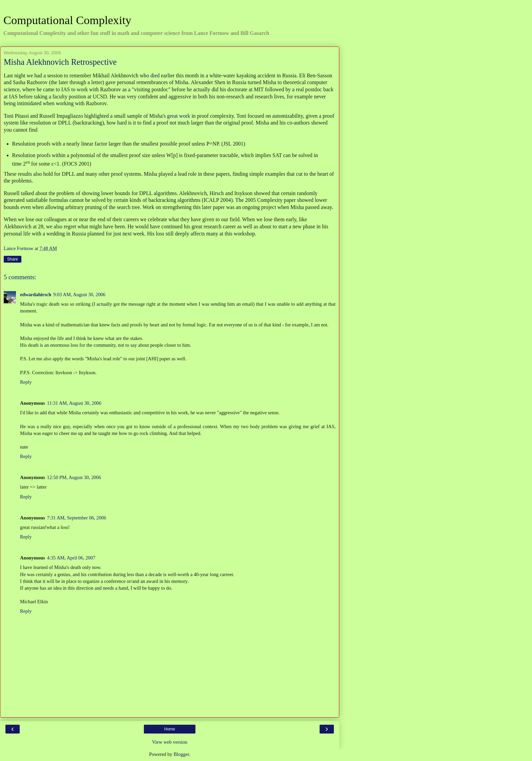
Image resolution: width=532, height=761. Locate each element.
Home (170, 729)
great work (178, 116)
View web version (170, 742)
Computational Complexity (67, 20)
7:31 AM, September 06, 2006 (77, 518)
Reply (26, 382)
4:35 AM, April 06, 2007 (71, 558)
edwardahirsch (36, 294)
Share (13, 259)
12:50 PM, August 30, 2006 (74, 477)
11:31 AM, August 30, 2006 (74, 403)
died (155, 75)
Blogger (181, 754)
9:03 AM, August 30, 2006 (79, 294)
